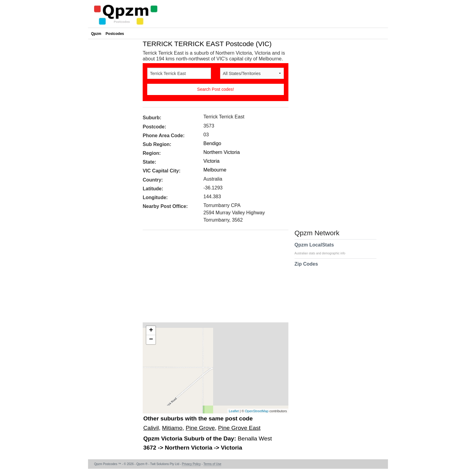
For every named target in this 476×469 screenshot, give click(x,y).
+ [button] (151, 331)
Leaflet (234, 411)
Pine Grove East (239, 428)
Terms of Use (212, 464)
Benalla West (255, 438)
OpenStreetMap (257, 411)
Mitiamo (172, 428)
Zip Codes (306, 268)
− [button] (151, 340)
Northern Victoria (222, 152)
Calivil (151, 428)
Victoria (211, 161)
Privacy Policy (191, 464)
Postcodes (115, 34)
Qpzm (96, 34)
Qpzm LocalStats (323, 249)
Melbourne (215, 170)
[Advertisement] (212, 278)
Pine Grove (200, 428)
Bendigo (212, 143)
